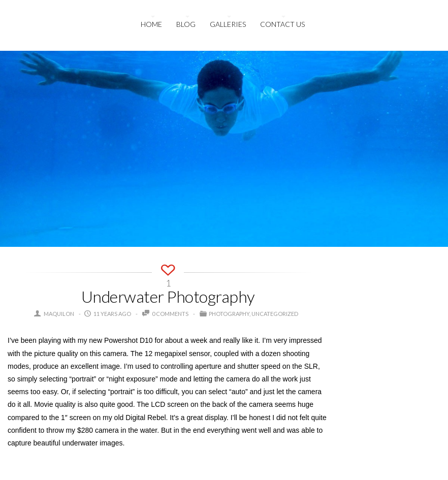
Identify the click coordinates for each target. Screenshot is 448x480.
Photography (229, 314)
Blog (186, 24)
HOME (151, 24)
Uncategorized (275, 314)
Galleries (228, 24)
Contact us (282, 24)
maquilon (59, 314)
